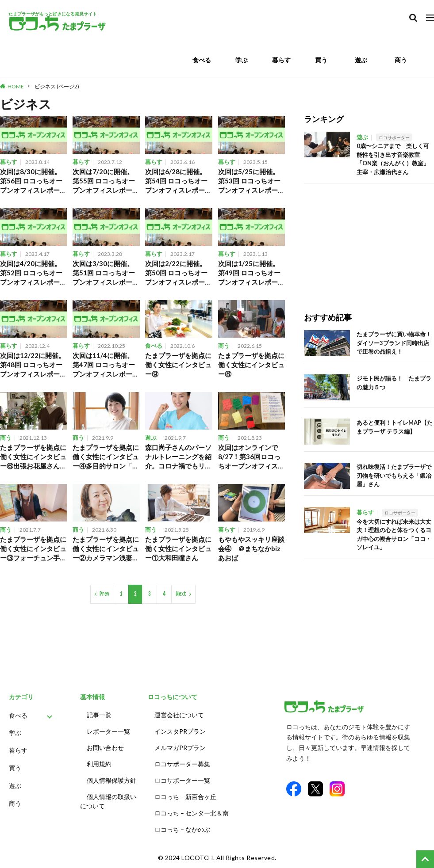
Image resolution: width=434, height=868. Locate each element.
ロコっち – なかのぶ (182, 829)
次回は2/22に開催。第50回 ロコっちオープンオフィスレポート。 (176, 273)
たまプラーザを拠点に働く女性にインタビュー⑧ (251, 365)
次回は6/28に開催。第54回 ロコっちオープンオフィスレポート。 (176, 181)
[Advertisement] (369, 239)
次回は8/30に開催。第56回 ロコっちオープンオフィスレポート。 (31, 181)
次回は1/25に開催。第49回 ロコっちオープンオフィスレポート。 (249, 273)
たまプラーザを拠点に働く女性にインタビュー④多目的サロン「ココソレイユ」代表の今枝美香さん (106, 457)
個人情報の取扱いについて (108, 801)
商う (401, 60)
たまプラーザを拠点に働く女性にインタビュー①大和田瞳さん (178, 548)
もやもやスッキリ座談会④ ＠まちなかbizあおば (251, 548)
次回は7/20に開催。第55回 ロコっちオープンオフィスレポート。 (104, 181)
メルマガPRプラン (180, 748)
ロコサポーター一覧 (182, 780)
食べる (202, 60)
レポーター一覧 (108, 731)
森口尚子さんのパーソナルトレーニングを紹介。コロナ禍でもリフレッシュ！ (178, 457)
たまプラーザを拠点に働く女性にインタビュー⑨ (178, 365)
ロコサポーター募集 (182, 764)
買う (321, 60)
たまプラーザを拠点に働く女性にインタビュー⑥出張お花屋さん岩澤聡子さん (33, 457)
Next (181, 594)
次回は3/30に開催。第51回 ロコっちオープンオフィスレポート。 (104, 273)
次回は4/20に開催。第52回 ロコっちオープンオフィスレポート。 (31, 273)
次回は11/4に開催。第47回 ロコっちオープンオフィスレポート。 (104, 365)
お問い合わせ (105, 748)
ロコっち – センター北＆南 (192, 813)
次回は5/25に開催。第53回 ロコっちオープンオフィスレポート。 (249, 181)
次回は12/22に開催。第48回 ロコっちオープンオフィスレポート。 (33, 365)
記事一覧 (99, 715)
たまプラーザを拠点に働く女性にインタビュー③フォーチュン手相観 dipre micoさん (33, 549)
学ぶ (242, 60)
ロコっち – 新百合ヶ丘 (185, 797)
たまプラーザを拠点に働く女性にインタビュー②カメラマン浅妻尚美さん (106, 549)
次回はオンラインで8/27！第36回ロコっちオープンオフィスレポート (251, 457)
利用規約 (99, 764)
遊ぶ (361, 60)
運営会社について (179, 715)
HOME (16, 86)
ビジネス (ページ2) (57, 86)
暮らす (281, 60)
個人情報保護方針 (111, 780)
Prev (104, 594)
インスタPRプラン (180, 731)
